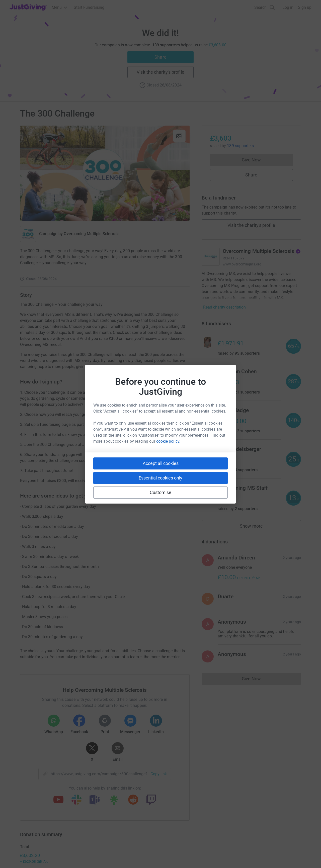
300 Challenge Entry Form (134, 435)
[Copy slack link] (76, 800)
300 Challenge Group (165, 445)
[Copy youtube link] (58, 800)
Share (160, 57)
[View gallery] (179, 136)
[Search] (265, 7)
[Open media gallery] (105, 173)
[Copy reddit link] (133, 800)
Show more (257, 527)
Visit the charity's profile (160, 72)
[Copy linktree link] (114, 801)
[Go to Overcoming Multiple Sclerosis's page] (211, 257)
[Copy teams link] (95, 800)
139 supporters (240, 146)
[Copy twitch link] (151, 800)
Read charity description (224, 307)
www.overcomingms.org (242, 264)
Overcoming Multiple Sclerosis (91, 234)
